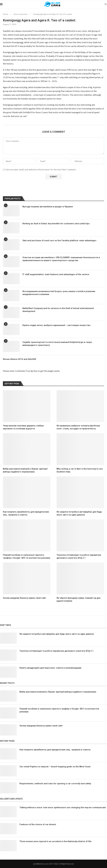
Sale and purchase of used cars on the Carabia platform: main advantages (59, 240)
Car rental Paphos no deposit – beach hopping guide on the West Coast (55, 767)
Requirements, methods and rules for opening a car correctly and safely (55, 784)
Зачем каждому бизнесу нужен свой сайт (25, 598)
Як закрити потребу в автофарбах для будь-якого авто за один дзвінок (80, 513)
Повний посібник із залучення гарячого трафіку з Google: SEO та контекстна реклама (27, 556)
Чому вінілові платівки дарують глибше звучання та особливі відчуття (23, 427)
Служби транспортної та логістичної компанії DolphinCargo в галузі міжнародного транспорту (57, 344)
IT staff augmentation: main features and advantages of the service (56, 274)
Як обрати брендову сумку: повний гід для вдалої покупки (79, 599)
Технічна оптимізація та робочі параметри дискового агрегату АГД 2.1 (79, 556)
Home (5, 14)
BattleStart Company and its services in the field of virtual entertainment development (58, 310)
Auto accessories (21, 14)
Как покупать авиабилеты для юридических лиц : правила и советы (26, 513)
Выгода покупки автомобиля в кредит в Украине (48, 207)
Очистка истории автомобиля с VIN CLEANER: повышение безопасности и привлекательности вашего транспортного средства (61, 259)
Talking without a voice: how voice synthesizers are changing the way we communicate (63, 807)
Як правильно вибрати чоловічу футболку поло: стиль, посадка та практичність (78, 427)
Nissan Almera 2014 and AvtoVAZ (20, 359)
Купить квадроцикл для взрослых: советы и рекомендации (50, 668)
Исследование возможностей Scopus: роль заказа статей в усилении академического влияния (59, 293)
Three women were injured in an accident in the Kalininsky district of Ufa (55, 841)
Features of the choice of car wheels (38, 824)
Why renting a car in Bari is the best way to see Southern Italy (80, 470)
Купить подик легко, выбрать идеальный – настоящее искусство (56, 325)
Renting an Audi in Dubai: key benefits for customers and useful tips (56, 224)
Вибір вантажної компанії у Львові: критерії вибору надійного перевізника (25, 470)
